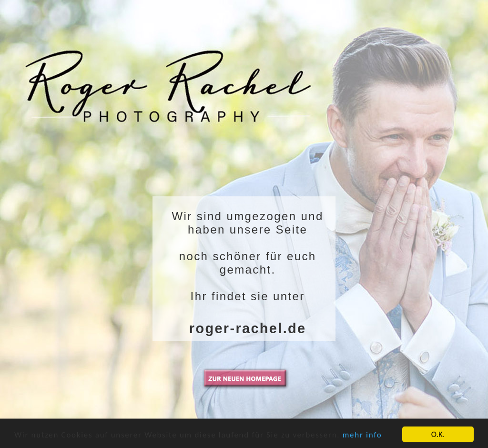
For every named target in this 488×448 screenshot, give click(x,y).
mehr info (362, 438)
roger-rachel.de (248, 328)
